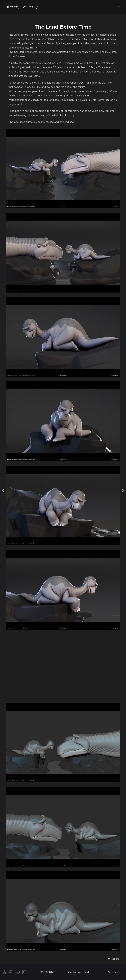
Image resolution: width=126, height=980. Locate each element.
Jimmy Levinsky (22, 7)
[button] (113, 959)
